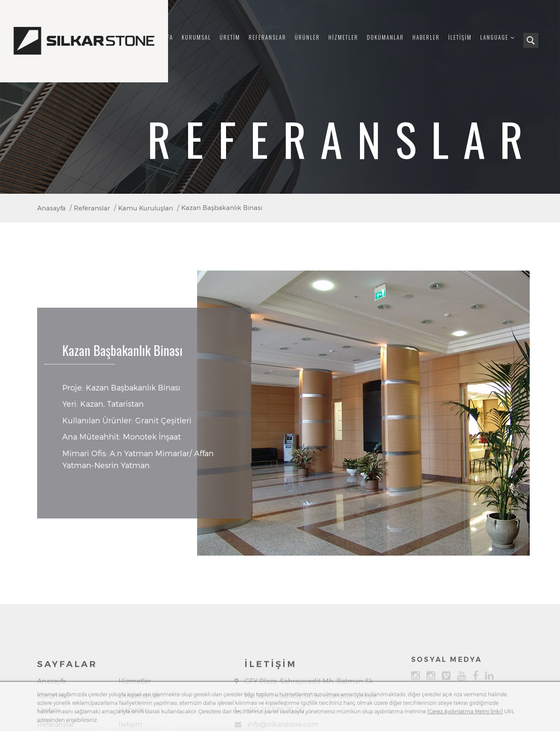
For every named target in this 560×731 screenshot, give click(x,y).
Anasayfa (52, 714)
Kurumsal (196, 37)
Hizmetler (343, 37)
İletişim (460, 37)
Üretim (230, 37)
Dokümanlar (385, 37)
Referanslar (267, 37)
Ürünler (307, 37)
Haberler (426, 37)
